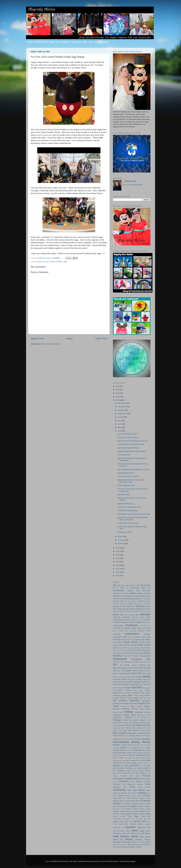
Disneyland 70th (118, 662)
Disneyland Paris (145, 662)
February (122, 540)
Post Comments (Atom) (51, 344)
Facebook (120, 677)
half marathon (120, 700)
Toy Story (124, 822)
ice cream (147, 715)
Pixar (128, 771)
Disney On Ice (117, 650)
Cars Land (139, 620)
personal (134, 765)
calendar (145, 614)
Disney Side (146, 650)
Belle (133, 606)
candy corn (127, 620)
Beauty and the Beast (122, 606)
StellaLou (129, 809)
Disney (135, 642)
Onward (143, 758)
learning (134, 728)
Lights (115, 730)
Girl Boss (127, 693)
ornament (133, 761)
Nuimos (121, 755)
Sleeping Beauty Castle (121, 801)
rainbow (147, 781)
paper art (147, 763)
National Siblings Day (126, 504)
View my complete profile (133, 185)
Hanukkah (134, 703)
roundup (147, 787)
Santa (148, 790)
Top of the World (137, 819)
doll (121, 665)
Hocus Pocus (118, 712)
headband (125, 709)
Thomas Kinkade (119, 816)
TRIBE (115, 824)
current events (140, 637)
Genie (135, 690)
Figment (122, 682)
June (120, 424)
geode (141, 690)
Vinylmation (117, 833)
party (127, 766)
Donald (127, 665)
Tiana (130, 816)
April (120, 431)
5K (114, 588)
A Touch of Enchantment (128, 588)
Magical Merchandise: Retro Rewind (132, 451)
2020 (118, 551)
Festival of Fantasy (135, 679)
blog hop (121, 609)
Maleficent (147, 736)
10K (127, 585)
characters (132, 622)
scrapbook (142, 793)
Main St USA (145, 733)
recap (148, 784)
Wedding (129, 839)
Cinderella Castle (129, 628)
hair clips (147, 698)
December (122, 403)
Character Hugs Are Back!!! (128, 476)
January (121, 543)
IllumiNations (118, 717)
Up (123, 828)
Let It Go (147, 728)
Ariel (137, 599)
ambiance (147, 593)
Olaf (131, 755)
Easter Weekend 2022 (126, 485)
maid (138, 733)
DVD (145, 668)
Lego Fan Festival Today (127, 434)
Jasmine (116, 725)
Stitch (142, 809)
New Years (127, 753)
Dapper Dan (130, 640)
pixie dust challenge (137, 771)
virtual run (126, 833)
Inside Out (127, 720)
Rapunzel (131, 784)
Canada (142, 617)
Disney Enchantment (134, 648)
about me (146, 588)
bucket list (118, 614)
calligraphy (135, 617)
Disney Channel (130, 645)
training (137, 821)
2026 (118, 386)
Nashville (138, 750)
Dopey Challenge (139, 665)
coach (144, 628)
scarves (116, 793)
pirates (139, 768)
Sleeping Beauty (145, 798)
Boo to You (130, 611)
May (120, 427)
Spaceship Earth (124, 806)
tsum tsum (123, 824)
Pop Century (141, 773)
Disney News (146, 648)
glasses (124, 695)
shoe (120, 798)
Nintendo (116, 755)
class (139, 628)
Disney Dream (122, 648)
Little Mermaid (134, 730)
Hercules (134, 709)
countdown (117, 637)
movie (123, 747)
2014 (118, 572)
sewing (120, 796)
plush (115, 773)
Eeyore (135, 671)
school (134, 793)
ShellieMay (146, 796)
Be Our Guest (146, 604)
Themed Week (144, 814)
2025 (118, 390)
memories (146, 739)
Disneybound (145, 656)
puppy (148, 779)
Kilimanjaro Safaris (119, 728)
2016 (118, 565)
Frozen (128, 688)
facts (125, 677)
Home (69, 339)
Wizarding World (139, 845)
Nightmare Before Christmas (141, 753)
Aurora (127, 601)
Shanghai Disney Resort (133, 796)
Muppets (135, 748)
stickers (136, 809)
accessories (119, 590)
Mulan (129, 748)
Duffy (141, 668)
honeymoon (47, 135)
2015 (118, 569)
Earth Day (121, 671)
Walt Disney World (126, 836)
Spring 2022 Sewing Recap (128, 448)
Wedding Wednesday (122, 842)
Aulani (122, 601)
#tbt (115, 585)
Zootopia (138, 847)
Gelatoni (128, 690)
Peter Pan (143, 766)
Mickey (136, 742)
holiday (129, 712)
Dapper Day (140, 639)
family (147, 676)
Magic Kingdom (120, 733)
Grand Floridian (56, 262)
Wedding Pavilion (143, 840)
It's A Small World (136, 723)
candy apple (118, 620)
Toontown (126, 819)
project (136, 778)
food (137, 684)
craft (125, 637)
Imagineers (128, 717)
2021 (118, 548)
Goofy (136, 695)
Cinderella (117, 628)
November (122, 407)
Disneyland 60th (141, 659)
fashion (124, 679)
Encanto (116, 673)
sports (133, 806)
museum (142, 748)
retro (125, 787)
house (126, 715)
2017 (118, 562)
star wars (121, 809)
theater (135, 814)
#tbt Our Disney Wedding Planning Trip (133, 441)
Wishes (131, 845)
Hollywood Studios (143, 712)
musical (116, 750)
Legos (140, 728)
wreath (132, 847)
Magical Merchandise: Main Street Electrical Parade (131, 481)
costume (147, 634)
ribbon (140, 787)
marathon (117, 739)
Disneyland (120, 659)
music (148, 748)
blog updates (130, 609)
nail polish (130, 750)
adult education (143, 591)
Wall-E (138, 833)
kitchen (128, 728)
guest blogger (133, 698)
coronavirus (132, 634)
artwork (116, 601)
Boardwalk (122, 611)
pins (135, 768)
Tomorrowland (117, 819)
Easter (39, 262)
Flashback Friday (140, 682)
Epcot (134, 673)
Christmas (131, 625)
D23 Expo (117, 639)
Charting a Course (125, 532)
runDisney (119, 790)
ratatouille (140, 784)
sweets (136, 811)
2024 (118, 393)
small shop (135, 801)
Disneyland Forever (131, 662)
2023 (118, 397)
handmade (125, 703)
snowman (135, 804)
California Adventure (121, 617)
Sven (132, 811)
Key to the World (134, 725)
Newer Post (37, 339)
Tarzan (148, 811)
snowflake (127, 804)
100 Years (121, 585)
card (134, 620)
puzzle (115, 781)
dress (136, 668)
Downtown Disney (120, 668)
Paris (122, 766)
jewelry (122, 725)
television (116, 814)
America (117, 596)
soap (141, 804)
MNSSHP (117, 745)
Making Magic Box (137, 736)
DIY (115, 665)
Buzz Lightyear (129, 615)
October (121, 410)
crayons (131, 637)
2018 (118, 558)
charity (138, 622)
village (142, 831)
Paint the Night (124, 763)
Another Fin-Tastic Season (128, 437)
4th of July (145, 585)
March (121, 536)
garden (121, 690)
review (132, 787)
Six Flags (127, 798)
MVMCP (123, 750)
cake (137, 615)
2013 (118, 576)
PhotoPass (129, 768)
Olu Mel (135, 755)
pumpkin (143, 779)
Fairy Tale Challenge (135, 677)
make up (127, 736)
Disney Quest (127, 650)
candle (148, 617)
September (122, 414)
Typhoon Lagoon (144, 824)
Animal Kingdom (127, 596)
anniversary (130, 599)
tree (149, 822)
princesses (118, 778)
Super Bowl (125, 811)
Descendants (118, 642)
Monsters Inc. (139, 745)
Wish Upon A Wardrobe (120, 845)
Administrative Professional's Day (130, 444)
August (121, 417)
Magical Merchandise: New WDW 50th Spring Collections (132, 519)
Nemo (144, 750)
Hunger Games (136, 715)
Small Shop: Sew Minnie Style (129, 507)
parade (116, 765)
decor (148, 639)
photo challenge (119, 768)
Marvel (132, 739)
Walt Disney (146, 833)
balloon (131, 604)
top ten (147, 819)
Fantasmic (117, 679)
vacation (130, 827)
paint (115, 763)
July (120, 421)
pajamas (140, 763)
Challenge (124, 622)
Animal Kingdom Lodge (142, 596)
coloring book (123, 631)
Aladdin (140, 593)
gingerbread (117, 693)
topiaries (116, 822)
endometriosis (125, 673)
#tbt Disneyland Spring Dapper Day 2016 (133, 469)
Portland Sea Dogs (130, 776)
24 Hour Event (135, 585)
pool (134, 773)
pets (149, 766)
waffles (133, 833)
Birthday (140, 606)
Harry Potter (136, 706)
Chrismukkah (118, 626)
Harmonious (125, 706)
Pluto (120, 773)
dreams (130, 668)
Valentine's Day (144, 827)
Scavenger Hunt (125, 793)
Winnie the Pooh (138, 842)
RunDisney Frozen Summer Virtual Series (134, 514)
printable (128, 778)
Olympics (142, 755)
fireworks (129, 682)
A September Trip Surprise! (128, 523)
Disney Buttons (118, 645)
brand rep (147, 611)
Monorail (131, 745)
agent (133, 593)
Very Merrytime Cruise (122, 831)
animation (116, 599)
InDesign (117, 720)
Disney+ (136, 656)
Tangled (142, 811)
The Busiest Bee (124, 455)
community (133, 631)
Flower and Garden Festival (124, 684)
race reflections (137, 781)
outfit (148, 760)
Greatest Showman (120, 698)
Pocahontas (127, 773)
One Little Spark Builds (132, 758)
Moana (124, 745)
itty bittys (147, 723)
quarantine (124, 781)
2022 (118, 400)
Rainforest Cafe (119, 784)
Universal (117, 827)
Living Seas (146, 730)
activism (130, 591)
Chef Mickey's (146, 622)
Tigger (136, 816)
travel (144, 821)
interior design (139, 720)
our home (141, 760)
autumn (141, 601)
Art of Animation (145, 599)
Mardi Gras (125, 739)
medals (138, 739)
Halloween (135, 700)
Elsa (141, 671)
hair (141, 698)
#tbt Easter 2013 (124, 495)
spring (139, 806)
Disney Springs (118, 653)
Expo (145, 673)
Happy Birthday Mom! (126, 473)
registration (117, 787)
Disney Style (138, 653)
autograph (133, 601)
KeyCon (147, 725)
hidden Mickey (145, 709)
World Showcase (123, 847)
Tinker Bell (146, 816)
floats (149, 682)
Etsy (140, 673)
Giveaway (135, 693)
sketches (135, 798)
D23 (149, 637)
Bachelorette (124, 604)
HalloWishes (146, 701)
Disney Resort (136, 650)
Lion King (122, 730)
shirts (115, 798)
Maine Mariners (118, 736)
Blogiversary (141, 609)
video (65, 262)
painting (134, 763)
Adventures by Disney (121, 593)
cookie (148, 631)
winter (148, 842)
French (122, 688)
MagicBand (132, 733)
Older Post (101, 339)
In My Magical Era (143, 717)
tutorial (133, 824)
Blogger (133, 861)
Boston (141, 611)
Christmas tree (145, 626)
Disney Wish (127, 656)
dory (149, 665)
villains (148, 831)
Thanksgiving (126, 814)
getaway (148, 690)
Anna (123, 599)
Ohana (126, 755)
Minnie (146, 742)
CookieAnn (117, 634)
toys (131, 822)
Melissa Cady (131, 181)
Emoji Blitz (147, 671)
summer (116, 811)
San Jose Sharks (136, 790)
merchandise (121, 742)
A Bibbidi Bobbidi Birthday (127, 510)
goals (130, 695)
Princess (146, 776)
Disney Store (128, 653)
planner (148, 771)
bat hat (137, 604)
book (137, 611)
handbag (116, 703)
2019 (118, 555)
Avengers (147, 601)
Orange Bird (126, 761)
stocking (148, 809)
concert (141, 631)
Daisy (124, 640)
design (127, 642)
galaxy (144, 688)
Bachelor (116, 604)
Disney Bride (145, 642)
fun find (46, 262)
